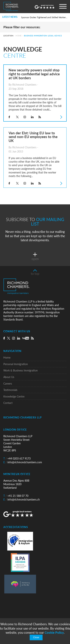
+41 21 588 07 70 (16, 496)
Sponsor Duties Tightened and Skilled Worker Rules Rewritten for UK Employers (44, 17)
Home (18, 36)
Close (36, 637)
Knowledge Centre (14, 396)
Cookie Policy (54, 632)
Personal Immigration (16, 364)
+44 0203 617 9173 (17, 458)
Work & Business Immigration (21, 370)
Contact (8, 403)
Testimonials (10, 390)
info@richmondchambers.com (23, 462)
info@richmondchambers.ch (22, 499)
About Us (9, 377)
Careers (8, 384)
